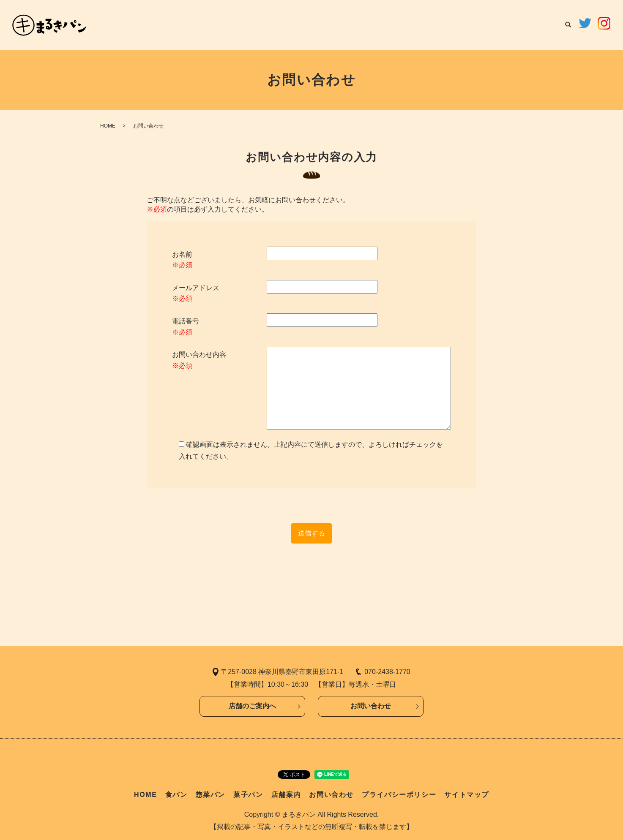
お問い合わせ (537, 24)
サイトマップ (467, 795)
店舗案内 (493, 24)
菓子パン (456, 24)
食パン (384, 24)
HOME (353, 24)
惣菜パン (419, 24)
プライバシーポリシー (399, 795)
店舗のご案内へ (252, 706)
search (568, 25)
